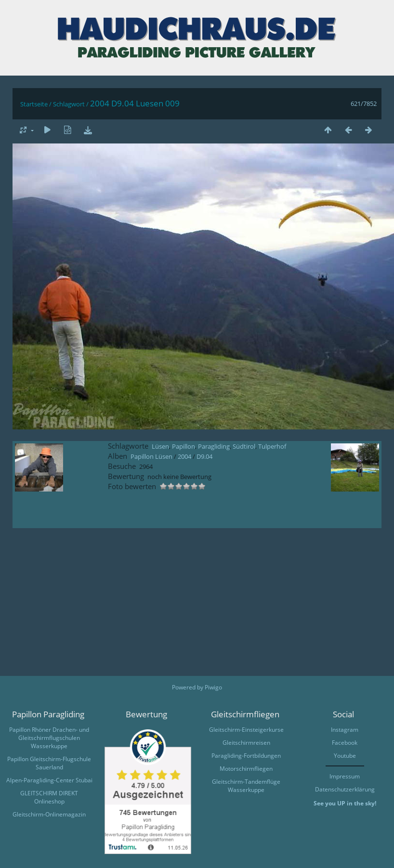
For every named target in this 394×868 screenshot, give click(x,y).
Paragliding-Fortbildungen (246, 756)
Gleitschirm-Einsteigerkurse (246, 730)
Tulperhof (272, 446)
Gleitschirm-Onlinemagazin (49, 814)
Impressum (345, 776)
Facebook (345, 743)
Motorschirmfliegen (246, 769)
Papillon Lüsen (151, 456)
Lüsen (160, 446)
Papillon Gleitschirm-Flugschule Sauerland (49, 763)
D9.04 (204, 456)
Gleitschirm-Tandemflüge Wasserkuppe (246, 786)
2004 (184, 456)
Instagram (345, 730)
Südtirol (244, 446)
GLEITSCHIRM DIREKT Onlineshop (49, 797)
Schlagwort (69, 104)
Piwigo (213, 687)
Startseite (34, 104)
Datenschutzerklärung (345, 789)
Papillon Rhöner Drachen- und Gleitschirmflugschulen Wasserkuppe (49, 738)
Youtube (345, 756)
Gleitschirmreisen (246, 743)
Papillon (184, 446)
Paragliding (214, 446)
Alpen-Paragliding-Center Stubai (49, 780)
